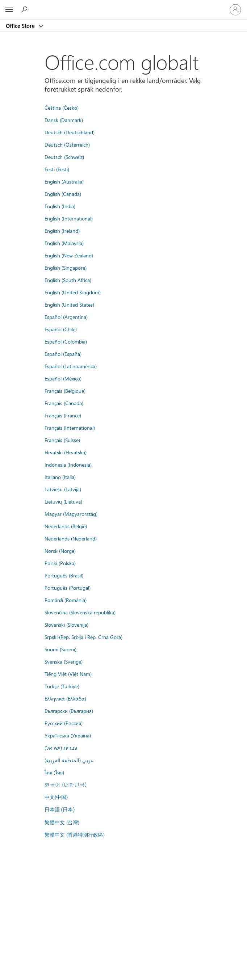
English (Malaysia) (64, 243)
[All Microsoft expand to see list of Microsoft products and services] (9, 10)
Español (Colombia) (66, 341)
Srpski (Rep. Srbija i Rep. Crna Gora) (83, 637)
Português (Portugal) (68, 588)
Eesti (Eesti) (57, 169)
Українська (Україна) (68, 735)
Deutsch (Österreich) (67, 144)
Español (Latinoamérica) (71, 366)
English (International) (69, 218)
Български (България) (69, 711)
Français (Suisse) (62, 440)
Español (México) (63, 378)
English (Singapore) (66, 268)
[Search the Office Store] (25, 9)
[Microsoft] (123, 5)
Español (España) (63, 354)
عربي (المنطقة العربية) (69, 760)
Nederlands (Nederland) (71, 538)
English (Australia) (64, 181)
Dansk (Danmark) (64, 120)
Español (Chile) (61, 329)
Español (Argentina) (66, 317)
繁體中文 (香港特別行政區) (75, 834)
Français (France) (63, 415)
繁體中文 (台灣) (62, 822)
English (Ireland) (62, 231)
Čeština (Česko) (62, 108)
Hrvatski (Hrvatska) (66, 452)
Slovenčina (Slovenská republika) (80, 612)
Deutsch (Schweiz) (64, 157)
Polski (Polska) (60, 563)
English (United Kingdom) (73, 292)
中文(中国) (56, 797)
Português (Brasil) (64, 575)
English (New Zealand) (69, 255)
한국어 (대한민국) (66, 785)
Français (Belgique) (65, 391)
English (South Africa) (68, 280)
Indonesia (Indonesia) (68, 464)
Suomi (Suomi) (60, 649)
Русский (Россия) (64, 723)
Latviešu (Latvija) (63, 489)
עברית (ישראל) (61, 748)
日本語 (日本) (60, 810)
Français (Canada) (64, 403)
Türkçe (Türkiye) (62, 686)
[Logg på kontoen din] (235, 10)
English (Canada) (63, 194)
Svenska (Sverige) (64, 661)
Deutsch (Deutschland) (70, 132)
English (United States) (69, 304)
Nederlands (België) (66, 526)
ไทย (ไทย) (54, 772)
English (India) (60, 206)
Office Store (21, 26)
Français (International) (70, 428)
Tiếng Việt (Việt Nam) (68, 674)
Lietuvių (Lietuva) (63, 501)
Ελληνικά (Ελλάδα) (65, 698)
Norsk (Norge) (60, 551)
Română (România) (66, 600)
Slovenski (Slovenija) (66, 624)
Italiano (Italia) (60, 477)
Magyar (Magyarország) (71, 514)
